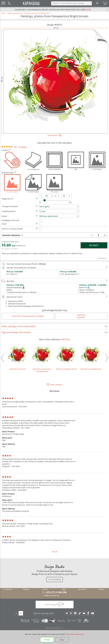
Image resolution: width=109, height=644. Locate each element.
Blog (64, 589)
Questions (83, 589)
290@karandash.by (52, 595)
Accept (47, 640)
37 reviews (22, 147)
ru (17, 613)
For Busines (8, 589)
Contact (101, 589)
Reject (62, 640)
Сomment (102, 258)
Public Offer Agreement (75, 634)
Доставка (54, 281)
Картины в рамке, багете (66, 357)
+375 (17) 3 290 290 (56, 592)
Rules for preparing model (44, 613)
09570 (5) (65, 339)
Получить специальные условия (28, 316)
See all (55, 552)
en (21, 613)
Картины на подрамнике (91, 357)
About (45, 589)
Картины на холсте (18, 357)
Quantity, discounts (11, 235)
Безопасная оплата (54, 297)
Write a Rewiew (56, 385)
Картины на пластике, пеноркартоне (42, 358)
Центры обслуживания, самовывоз (54, 268)
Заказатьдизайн (81, 316)
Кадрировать (55, 135)
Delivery (26, 589)
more (88, 10)
